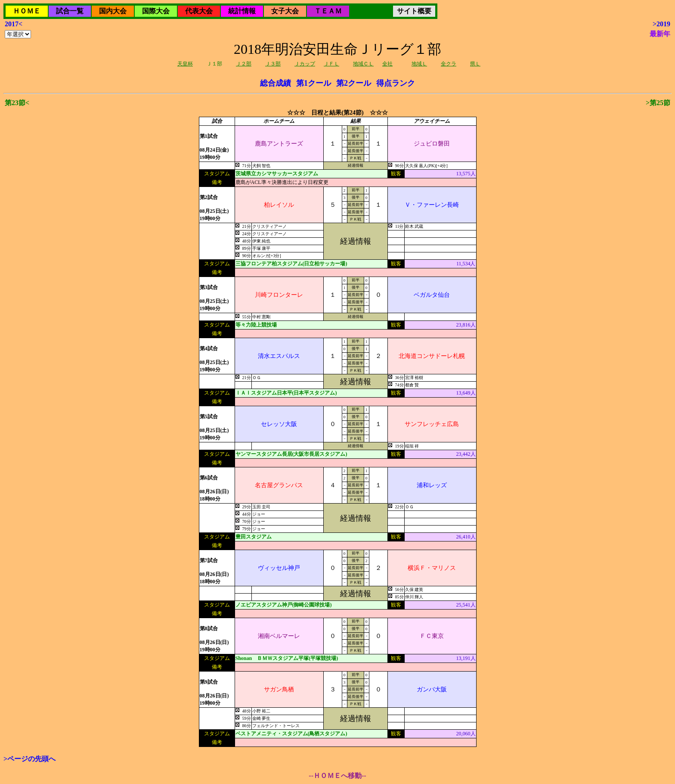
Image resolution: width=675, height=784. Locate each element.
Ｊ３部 (273, 64)
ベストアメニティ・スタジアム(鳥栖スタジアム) (291, 734)
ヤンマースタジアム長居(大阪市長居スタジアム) (291, 454)
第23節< (17, 103)
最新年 (660, 34)
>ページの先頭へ (29, 759)
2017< (14, 24)
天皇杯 (185, 64)
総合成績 (276, 83)
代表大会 (199, 11)
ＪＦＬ (331, 64)
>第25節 (658, 103)
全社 (387, 64)
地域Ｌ (419, 64)
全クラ (449, 64)
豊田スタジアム (254, 537)
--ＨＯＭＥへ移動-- (337, 776)
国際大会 (156, 11)
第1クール (314, 83)
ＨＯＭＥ (27, 11)
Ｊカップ (305, 64)
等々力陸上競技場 (256, 325)
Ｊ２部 (244, 64)
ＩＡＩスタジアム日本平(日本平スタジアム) (286, 393)
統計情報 (242, 11)
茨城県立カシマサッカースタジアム (277, 174)
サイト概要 (414, 11)
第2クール (354, 83)
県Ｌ (475, 64)
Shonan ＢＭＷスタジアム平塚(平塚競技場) (287, 658)
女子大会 (285, 11)
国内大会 (113, 11)
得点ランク (396, 83)
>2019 (661, 24)
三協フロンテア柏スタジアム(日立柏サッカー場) (291, 264)
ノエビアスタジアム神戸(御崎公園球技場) (284, 605)
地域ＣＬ (363, 64)
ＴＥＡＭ (328, 11)
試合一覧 (70, 11)
